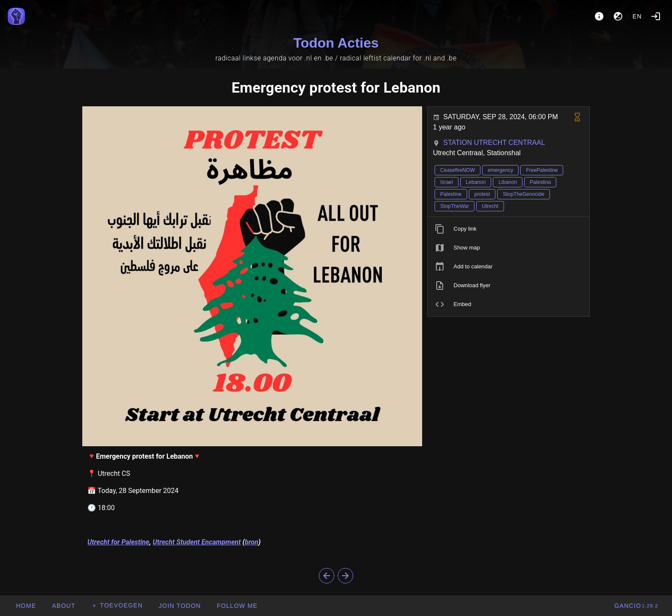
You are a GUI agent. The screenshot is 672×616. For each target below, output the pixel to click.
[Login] (656, 16)
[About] (599, 16)
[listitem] (508, 229)
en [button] (637, 16)
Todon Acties (336, 43)
